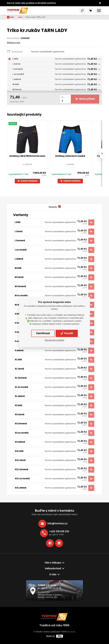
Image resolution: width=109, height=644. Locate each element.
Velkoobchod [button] (53, 569)
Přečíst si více (14, 43)
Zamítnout (43, 333)
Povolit (67, 333)
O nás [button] (53, 575)
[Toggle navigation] (82, 11)
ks (63, 97)
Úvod (21, 17)
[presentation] (102, 153)
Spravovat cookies (54, 340)
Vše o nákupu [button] (53, 563)
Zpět (10, 17)
